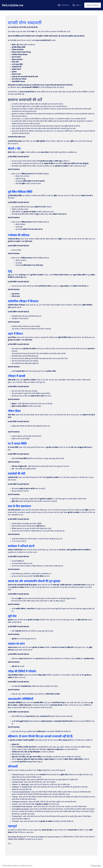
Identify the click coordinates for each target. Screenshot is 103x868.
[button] (76, 5)
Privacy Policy (96, 866)
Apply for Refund (93, 5)
